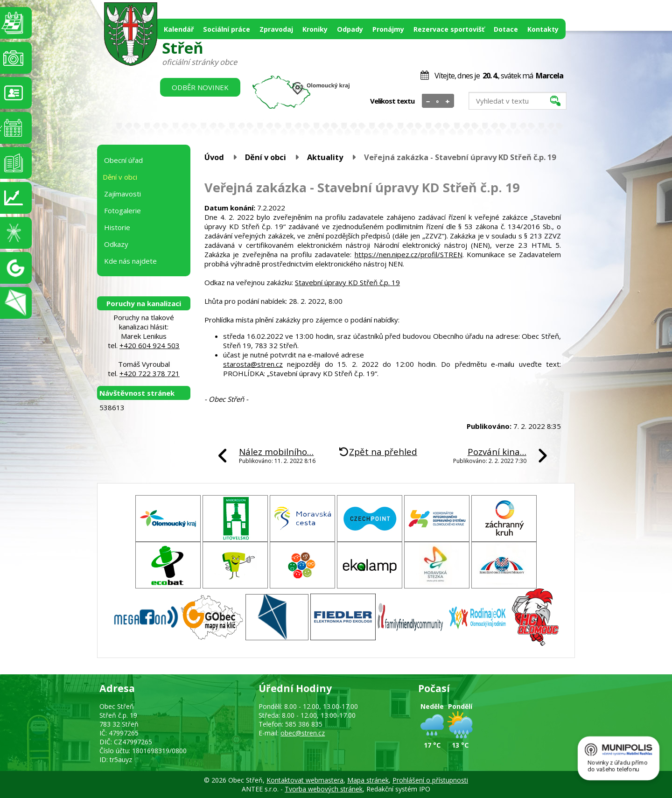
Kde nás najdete (130, 261)
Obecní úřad (123, 160)
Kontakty (543, 29)
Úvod (214, 157)
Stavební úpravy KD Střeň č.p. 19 (347, 282)
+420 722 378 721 (150, 373)
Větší (448, 101)
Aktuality (325, 157)
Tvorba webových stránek (324, 789)
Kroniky (315, 29)
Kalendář (179, 29)
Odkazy (116, 244)
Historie (117, 227)
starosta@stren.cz (253, 364)
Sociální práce (227, 29)
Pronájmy (388, 29)
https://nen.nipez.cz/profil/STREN (409, 254)
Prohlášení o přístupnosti (430, 780)
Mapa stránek (368, 780)
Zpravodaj (276, 29)
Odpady (350, 29)
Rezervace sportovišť (449, 29)
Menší (428, 101)
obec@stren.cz (303, 733)
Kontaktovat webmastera (305, 780)
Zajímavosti (122, 194)
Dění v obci (266, 157)
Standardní (438, 101)
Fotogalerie (122, 210)
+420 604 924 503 (150, 345)
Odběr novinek (200, 87)
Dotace (506, 29)
